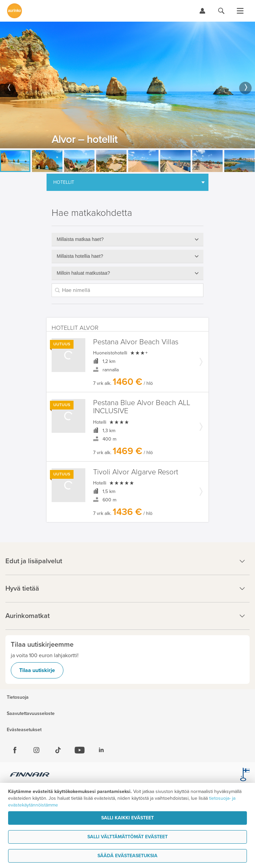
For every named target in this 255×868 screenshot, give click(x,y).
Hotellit (64, 182)
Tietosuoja (18, 697)
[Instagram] (36, 750)
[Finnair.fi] (30, 775)
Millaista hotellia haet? (80, 256)
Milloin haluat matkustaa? (83, 273)
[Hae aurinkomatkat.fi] (221, 11)
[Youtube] (80, 750)
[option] (128, 85)
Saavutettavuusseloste (31, 714)
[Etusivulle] (15, 11)
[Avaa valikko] (240, 11)
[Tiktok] (58, 750)
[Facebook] (15, 750)
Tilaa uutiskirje (37, 670)
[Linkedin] (101, 750)
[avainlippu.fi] (245, 775)
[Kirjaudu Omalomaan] (202, 11)
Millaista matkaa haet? (80, 239)
